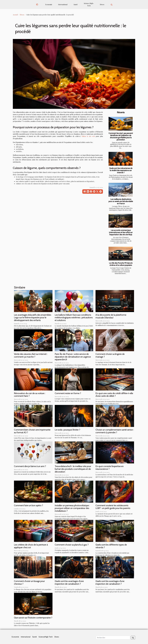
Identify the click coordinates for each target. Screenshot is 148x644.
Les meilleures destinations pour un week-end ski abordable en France (121, 201)
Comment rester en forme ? (68, 393)
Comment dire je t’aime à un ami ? (30, 466)
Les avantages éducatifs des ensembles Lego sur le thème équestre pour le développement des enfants (33, 318)
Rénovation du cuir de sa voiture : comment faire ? (30, 395)
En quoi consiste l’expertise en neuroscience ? (110, 468)
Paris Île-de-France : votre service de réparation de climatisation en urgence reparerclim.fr (73, 357)
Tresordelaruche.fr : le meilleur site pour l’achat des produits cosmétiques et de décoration (73, 469)
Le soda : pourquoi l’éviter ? (67, 430)
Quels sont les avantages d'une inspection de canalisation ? (69, 582)
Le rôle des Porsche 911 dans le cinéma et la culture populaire (121, 264)
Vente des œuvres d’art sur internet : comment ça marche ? (31, 355)
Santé (76, 4)
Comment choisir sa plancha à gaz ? (72, 545)
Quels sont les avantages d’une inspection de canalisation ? (110, 582)
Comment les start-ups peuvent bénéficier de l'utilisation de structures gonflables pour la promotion (121, 136)
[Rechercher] (113, 638)
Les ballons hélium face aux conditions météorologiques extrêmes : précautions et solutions (74, 318)
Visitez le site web (88, 136)
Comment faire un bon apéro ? (28, 505)
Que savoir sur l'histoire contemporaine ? (33, 618)
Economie (49, 4)
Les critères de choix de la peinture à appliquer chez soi (31, 546)
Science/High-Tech (89, 4)
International (63, 4)
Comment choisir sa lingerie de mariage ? (110, 355)
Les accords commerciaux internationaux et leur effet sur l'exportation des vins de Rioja (121, 232)
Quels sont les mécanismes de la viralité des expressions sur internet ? (121, 170)
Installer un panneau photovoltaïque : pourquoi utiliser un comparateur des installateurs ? (72, 508)
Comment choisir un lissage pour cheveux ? (29, 582)
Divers (102, 4)
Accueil (15, 15)
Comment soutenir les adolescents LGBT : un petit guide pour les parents (113, 507)
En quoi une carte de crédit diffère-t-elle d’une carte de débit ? (114, 395)
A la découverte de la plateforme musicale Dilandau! (111, 316)
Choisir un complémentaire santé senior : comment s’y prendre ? (115, 431)
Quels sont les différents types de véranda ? (111, 546)
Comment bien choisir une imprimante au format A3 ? (32, 431)
